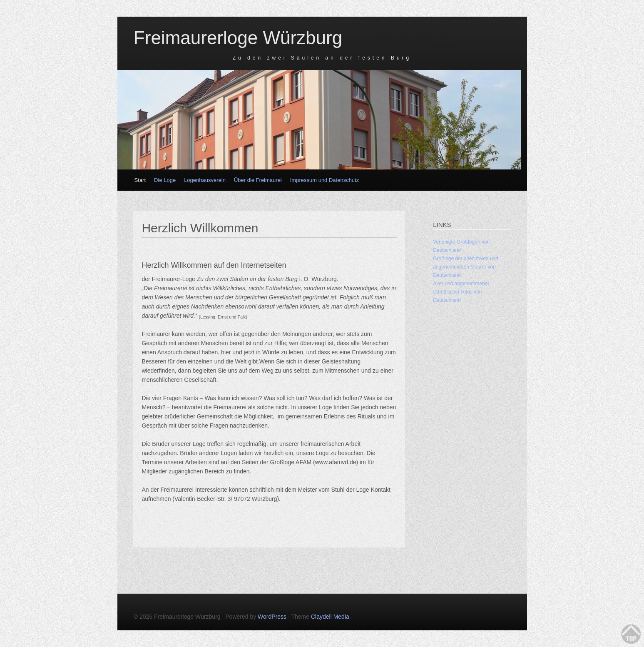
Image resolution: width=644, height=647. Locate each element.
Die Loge (165, 180)
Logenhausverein (205, 180)
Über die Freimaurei (258, 180)
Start (140, 180)
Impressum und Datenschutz (324, 180)
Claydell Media (330, 617)
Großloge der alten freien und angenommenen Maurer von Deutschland (466, 267)
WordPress (272, 617)
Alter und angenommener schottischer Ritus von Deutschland (461, 292)
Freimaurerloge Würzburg (238, 38)
